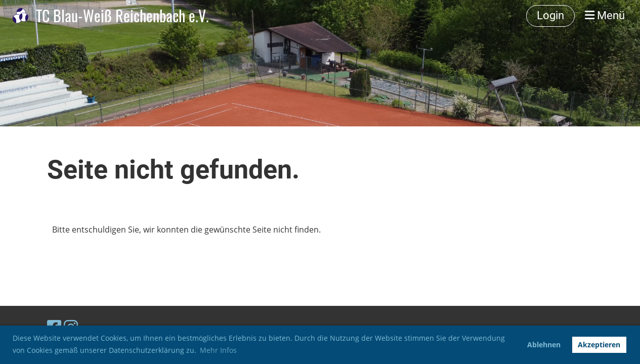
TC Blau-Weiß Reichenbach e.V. (122, 16)
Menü (605, 15)
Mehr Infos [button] (218, 350)
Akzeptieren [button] (599, 345)
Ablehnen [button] (544, 345)
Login (550, 15)
